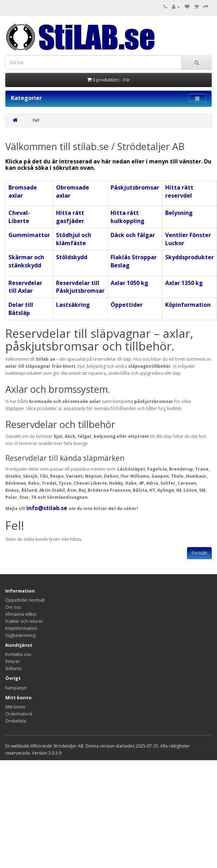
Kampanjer (16, 688)
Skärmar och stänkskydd (26, 261)
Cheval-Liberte (19, 217)
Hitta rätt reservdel (179, 191)
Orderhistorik (19, 714)
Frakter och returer (24, 621)
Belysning (179, 213)
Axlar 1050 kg (129, 283)
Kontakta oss (18, 654)
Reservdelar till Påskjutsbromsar (80, 287)
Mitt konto (15, 707)
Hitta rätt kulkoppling (128, 217)
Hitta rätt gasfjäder (70, 217)
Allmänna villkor (21, 614)
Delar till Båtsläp (21, 309)
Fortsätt (199, 553)
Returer (13, 661)
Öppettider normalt (25, 600)
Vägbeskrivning (20, 635)
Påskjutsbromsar (135, 187)
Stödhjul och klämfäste (74, 239)
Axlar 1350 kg (184, 283)
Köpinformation (188, 305)
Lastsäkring (73, 305)
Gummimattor (29, 235)
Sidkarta (13, 668)
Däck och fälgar (133, 235)
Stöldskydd (72, 257)
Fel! (36, 120)
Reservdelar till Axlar (25, 287)
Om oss (13, 607)
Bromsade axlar (23, 191)
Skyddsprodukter (190, 257)
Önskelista (16, 721)
